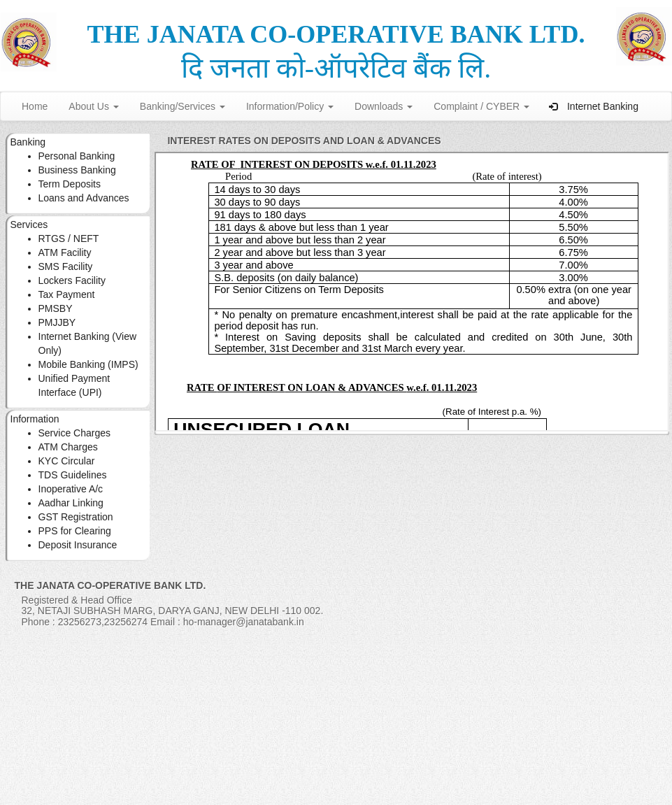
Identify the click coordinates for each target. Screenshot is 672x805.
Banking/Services (183, 106)
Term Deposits (70, 184)
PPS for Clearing (75, 531)
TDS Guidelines (73, 475)
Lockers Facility (72, 280)
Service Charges (75, 433)
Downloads (384, 106)
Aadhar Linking (71, 503)
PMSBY (56, 308)
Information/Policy (290, 106)
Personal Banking (77, 156)
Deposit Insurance (78, 545)
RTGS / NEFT (69, 238)
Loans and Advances (84, 198)
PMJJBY (57, 322)
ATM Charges (68, 447)
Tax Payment (67, 294)
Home (35, 106)
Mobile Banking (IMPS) (88, 364)
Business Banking (77, 170)
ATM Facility (65, 252)
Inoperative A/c (71, 489)
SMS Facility (66, 266)
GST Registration (76, 517)
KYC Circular (67, 461)
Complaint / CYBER (481, 106)
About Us (93, 106)
